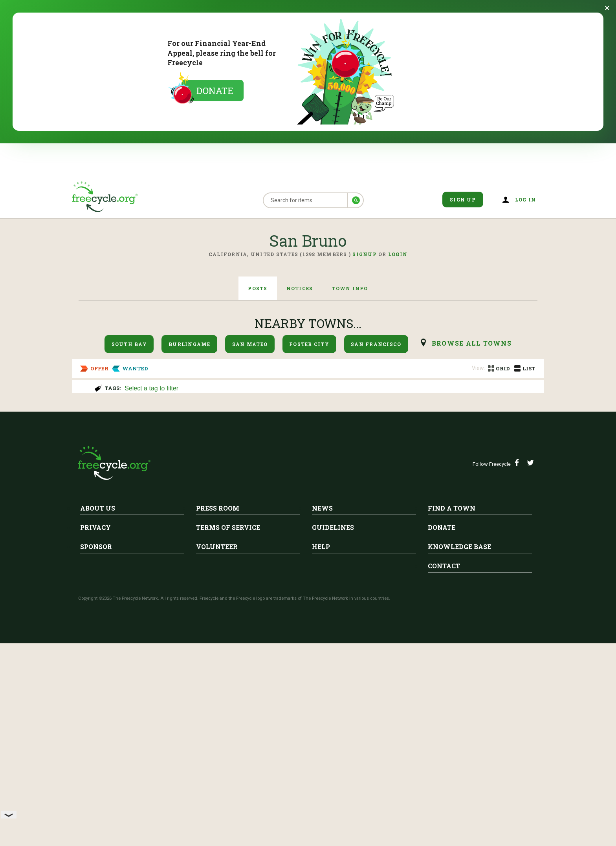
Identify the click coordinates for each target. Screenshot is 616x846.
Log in (526, 200)
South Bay (129, 344)
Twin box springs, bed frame (134, 571)
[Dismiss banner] (607, 8)
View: (478, 368)
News (322, 720)
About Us (98, 720)
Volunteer (217, 759)
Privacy (95, 739)
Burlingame (190, 344)
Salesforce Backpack (172, 496)
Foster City (309, 344)
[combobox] (331, 387)
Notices (300, 288)
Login (398, 254)
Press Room (218, 720)
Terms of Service (228, 739)
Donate (442, 739)
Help (321, 759)
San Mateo (250, 344)
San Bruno (104, 417)
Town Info (350, 288)
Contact (444, 778)
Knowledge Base (459, 759)
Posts (258, 288)
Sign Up (463, 200)
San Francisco (376, 344)
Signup (365, 254)
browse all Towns (472, 343)
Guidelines (333, 739)
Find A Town (452, 720)
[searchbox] (330, 389)
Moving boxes (105, 429)
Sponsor (96, 759)
